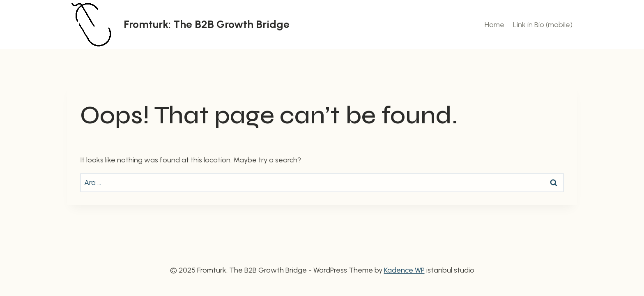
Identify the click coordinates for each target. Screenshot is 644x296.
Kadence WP (404, 270)
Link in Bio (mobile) (543, 25)
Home (494, 25)
